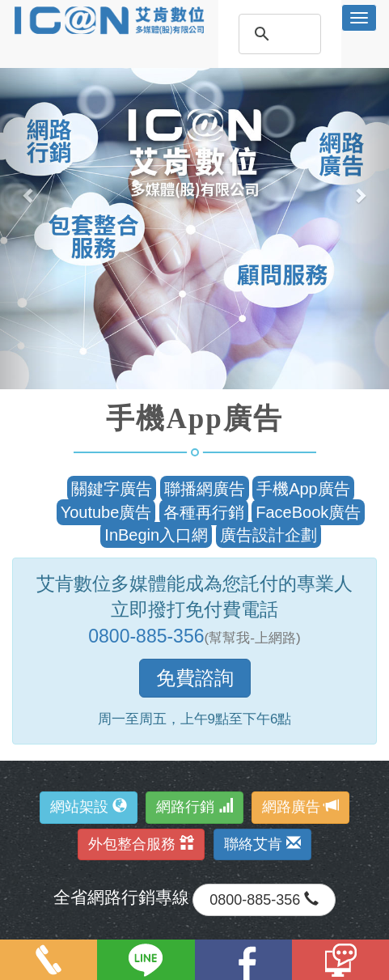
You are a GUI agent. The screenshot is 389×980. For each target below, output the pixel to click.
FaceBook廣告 (308, 512)
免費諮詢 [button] (195, 678)
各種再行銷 (204, 512)
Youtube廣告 (106, 512)
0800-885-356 (146, 636)
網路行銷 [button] (194, 806)
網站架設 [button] (89, 806)
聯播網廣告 (205, 489)
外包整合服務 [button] (141, 844)
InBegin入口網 (156, 535)
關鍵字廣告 (112, 489)
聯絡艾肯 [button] (262, 844)
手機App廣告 (303, 489)
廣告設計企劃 (268, 535)
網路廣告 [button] (300, 806)
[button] (29, 195)
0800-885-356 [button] (264, 899)
